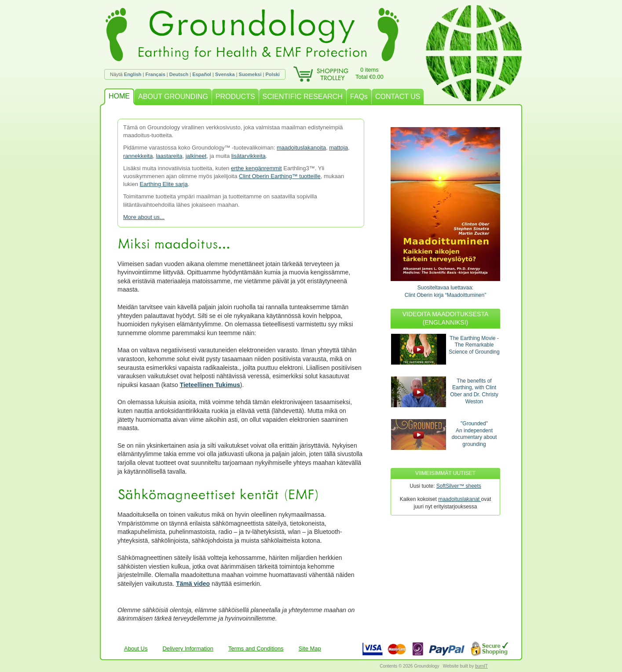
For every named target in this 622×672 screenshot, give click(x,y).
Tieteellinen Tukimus (210, 385)
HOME (119, 96)
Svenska (225, 74)
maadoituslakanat (459, 499)
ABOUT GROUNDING (173, 97)
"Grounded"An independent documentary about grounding (474, 434)
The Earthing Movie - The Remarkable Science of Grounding (474, 345)
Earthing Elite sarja (164, 184)
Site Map (310, 648)
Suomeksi (250, 74)
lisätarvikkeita (249, 156)
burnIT (481, 666)
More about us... (144, 217)
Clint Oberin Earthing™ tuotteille (280, 176)
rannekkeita (138, 156)
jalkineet (196, 156)
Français (155, 74)
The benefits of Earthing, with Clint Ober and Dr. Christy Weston (474, 391)
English (133, 74)
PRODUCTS (235, 97)
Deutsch (179, 74)
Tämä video (193, 584)
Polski (273, 74)
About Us (136, 648)
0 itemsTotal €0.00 (370, 73)
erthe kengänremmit (256, 168)
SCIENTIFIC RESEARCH (303, 97)
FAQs (359, 97)
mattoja (338, 148)
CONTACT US (398, 97)
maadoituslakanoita (301, 148)
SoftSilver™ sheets (459, 486)
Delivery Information (188, 648)
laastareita (169, 156)
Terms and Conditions (256, 648)
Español (202, 74)
